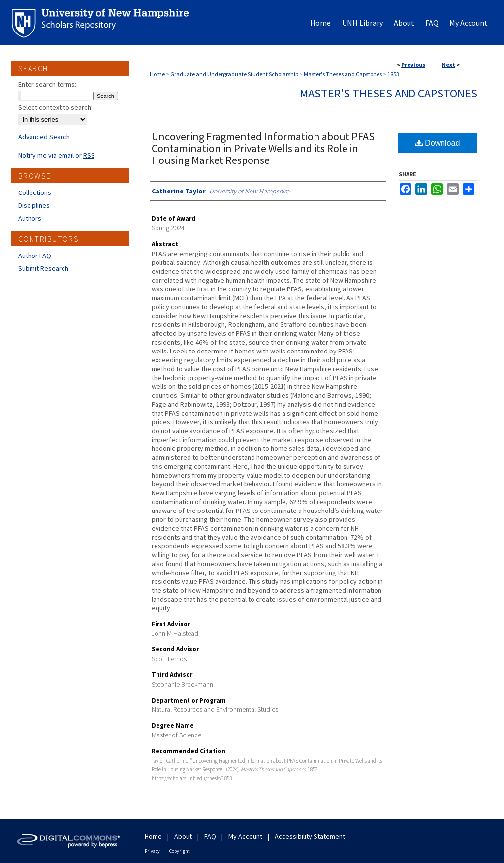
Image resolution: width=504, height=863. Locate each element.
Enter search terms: (47, 84)
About (183, 836)
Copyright (180, 851)
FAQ (210, 836)
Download (438, 143)
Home (157, 74)
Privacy (152, 851)
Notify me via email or (57, 155)
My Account (245, 836)
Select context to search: (55, 107)
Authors (30, 218)
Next (449, 65)
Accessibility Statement (310, 836)
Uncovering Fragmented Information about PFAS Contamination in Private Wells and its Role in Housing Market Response (263, 148)
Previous (413, 65)
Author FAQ (35, 256)
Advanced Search (44, 137)
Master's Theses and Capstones (343, 74)
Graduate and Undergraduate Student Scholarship (234, 74)
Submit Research (43, 268)
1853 (393, 74)
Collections (35, 192)
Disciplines (34, 205)
